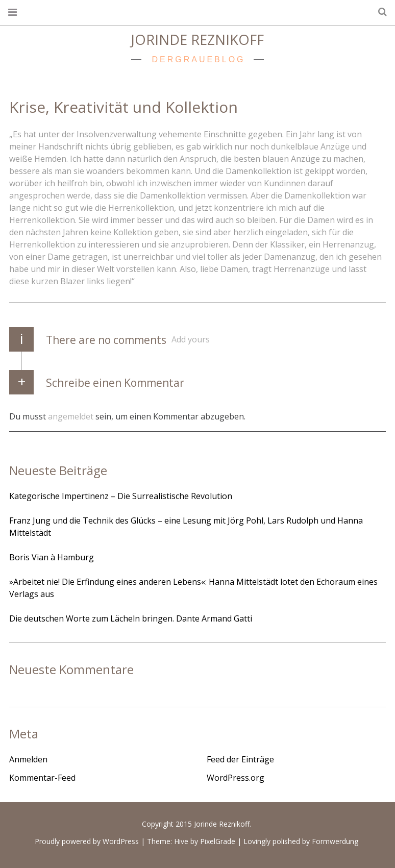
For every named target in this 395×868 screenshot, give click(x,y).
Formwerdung (335, 842)
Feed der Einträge (240, 759)
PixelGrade (218, 842)
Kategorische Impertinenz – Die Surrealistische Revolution (121, 496)
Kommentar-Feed (42, 778)
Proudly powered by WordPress (87, 842)
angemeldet (71, 416)
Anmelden (28, 759)
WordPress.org (236, 778)
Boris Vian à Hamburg (52, 557)
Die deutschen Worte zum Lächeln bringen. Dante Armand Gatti (131, 618)
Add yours (191, 339)
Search (379, 12)
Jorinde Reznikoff (197, 40)
